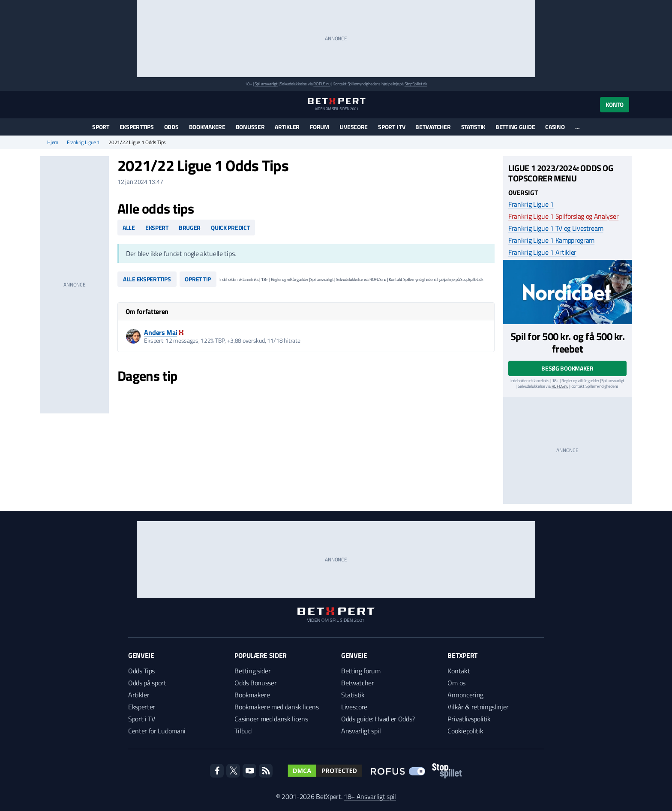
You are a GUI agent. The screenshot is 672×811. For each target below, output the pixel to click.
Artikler (287, 127)
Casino (555, 127)
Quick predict (230, 228)
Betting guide (515, 127)
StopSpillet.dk (416, 84)
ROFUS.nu (322, 84)
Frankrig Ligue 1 (83, 142)
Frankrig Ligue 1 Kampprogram (551, 240)
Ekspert (157, 228)
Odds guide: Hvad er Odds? (378, 719)
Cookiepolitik (465, 731)
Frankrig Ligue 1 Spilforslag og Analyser (563, 216)
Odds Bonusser (255, 683)
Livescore (354, 127)
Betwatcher (433, 127)
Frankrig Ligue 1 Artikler (542, 252)
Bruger (190, 228)
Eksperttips (137, 127)
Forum (319, 127)
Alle (129, 228)
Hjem (53, 142)
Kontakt (459, 671)
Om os (456, 683)
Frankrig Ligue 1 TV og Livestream (556, 228)
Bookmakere (207, 127)
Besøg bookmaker (567, 368)
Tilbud (243, 731)
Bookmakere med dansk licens (276, 707)
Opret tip (198, 279)
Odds (171, 127)
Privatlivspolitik (469, 719)
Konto (615, 104)
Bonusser (250, 127)
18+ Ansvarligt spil (370, 796)
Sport (101, 127)
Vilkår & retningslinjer (478, 707)
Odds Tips (141, 671)
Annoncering (465, 695)
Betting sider (252, 671)
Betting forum (361, 671)
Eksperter (142, 707)
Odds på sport (147, 683)
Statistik (473, 127)
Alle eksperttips (147, 279)
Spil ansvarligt (266, 84)
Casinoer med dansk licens (271, 719)
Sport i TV (391, 127)
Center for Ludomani (157, 731)
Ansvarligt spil (361, 731)
